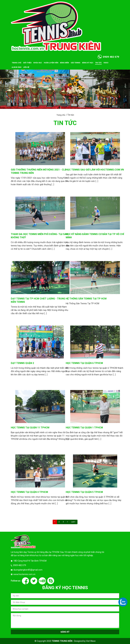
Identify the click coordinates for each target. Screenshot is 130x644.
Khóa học (38, 63)
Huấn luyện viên (51, 63)
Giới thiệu (27, 63)
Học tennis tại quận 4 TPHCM (29, 492)
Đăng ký (65, 632)
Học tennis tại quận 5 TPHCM (84, 492)
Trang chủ (16, 63)
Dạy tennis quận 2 (22, 363)
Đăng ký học (88, 63)
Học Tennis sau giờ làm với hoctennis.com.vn (95, 170)
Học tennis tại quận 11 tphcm (30, 428)
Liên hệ (26, 67)
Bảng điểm (64, 63)
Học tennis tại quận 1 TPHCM (84, 428)
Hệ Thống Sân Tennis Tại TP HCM (86, 299)
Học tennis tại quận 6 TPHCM (84, 363)
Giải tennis (76, 63)
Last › (74, 522)
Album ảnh (17, 67)
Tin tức (98, 63)
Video (106, 63)
